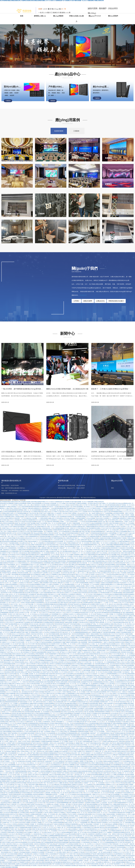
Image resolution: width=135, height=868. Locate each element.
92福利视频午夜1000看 (81, 801)
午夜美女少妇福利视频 (50, 854)
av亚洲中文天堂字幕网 (74, 722)
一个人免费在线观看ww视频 (41, 816)
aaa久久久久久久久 (122, 669)
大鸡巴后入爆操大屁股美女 (59, 710)
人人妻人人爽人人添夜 (12, 626)
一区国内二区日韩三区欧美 (59, 707)
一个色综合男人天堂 (9, 771)
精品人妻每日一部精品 (103, 730)
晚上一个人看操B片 (45, 737)
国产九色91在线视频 (88, 708)
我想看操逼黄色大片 (21, 689)
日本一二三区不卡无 (60, 675)
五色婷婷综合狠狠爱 (35, 839)
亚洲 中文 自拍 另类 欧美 (39, 608)
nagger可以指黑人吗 (95, 821)
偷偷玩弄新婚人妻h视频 (71, 622)
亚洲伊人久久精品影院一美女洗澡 (41, 599)
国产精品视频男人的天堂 (78, 713)
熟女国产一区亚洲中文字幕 (29, 728)
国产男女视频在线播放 (108, 611)
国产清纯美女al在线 (93, 616)
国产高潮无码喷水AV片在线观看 (117, 646)
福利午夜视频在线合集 (57, 637)
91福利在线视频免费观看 (68, 780)
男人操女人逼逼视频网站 (85, 799)
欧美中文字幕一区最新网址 (27, 756)
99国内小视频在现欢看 (97, 763)
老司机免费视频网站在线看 (126, 641)
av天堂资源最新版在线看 (114, 652)
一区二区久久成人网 (103, 689)
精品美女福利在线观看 (58, 809)
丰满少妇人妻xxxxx (15, 690)
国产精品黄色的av (109, 854)
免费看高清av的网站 (22, 856)
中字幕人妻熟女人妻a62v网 (75, 657)
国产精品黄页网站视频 (70, 617)
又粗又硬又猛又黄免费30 (9, 783)
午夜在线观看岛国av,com (94, 659)
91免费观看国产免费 (17, 750)
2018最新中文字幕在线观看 (23, 601)
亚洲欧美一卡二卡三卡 (79, 768)
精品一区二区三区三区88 (6, 616)
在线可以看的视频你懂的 (36, 622)
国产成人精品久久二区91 (69, 758)
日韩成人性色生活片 (53, 685)
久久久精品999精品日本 (13, 641)
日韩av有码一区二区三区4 (105, 864)
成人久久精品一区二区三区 (95, 644)
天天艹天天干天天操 (47, 823)
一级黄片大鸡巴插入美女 (9, 755)
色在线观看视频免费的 (79, 723)
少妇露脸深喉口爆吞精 (35, 626)
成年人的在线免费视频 (83, 733)
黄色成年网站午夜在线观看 (45, 707)
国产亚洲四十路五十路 (14, 829)
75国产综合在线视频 (76, 606)
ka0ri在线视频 (28, 629)
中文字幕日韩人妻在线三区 (77, 804)
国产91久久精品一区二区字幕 (20, 784)
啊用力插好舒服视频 (76, 846)
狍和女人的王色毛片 (114, 730)
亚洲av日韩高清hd (83, 593)
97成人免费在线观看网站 (99, 784)
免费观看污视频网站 (63, 841)
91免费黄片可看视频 (114, 639)
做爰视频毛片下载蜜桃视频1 (45, 794)
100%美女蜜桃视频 (29, 639)
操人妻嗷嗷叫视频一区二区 (80, 743)
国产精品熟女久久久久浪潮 (102, 614)
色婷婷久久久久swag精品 (71, 593)
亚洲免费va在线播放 (90, 803)
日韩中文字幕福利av (112, 692)
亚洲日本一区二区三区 (105, 728)
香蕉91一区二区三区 (112, 756)
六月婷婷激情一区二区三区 (99, 824)
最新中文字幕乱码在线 (52, 662)
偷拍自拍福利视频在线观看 (105, 687)
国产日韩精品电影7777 (25, 649)
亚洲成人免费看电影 (93, 641)
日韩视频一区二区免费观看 (115, 614)
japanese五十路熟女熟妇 (107, 599)
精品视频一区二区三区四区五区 (106, 707)
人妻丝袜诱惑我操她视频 (36, 601)
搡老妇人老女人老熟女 (12, 789)
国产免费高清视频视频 (116, 723)
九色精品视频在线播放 (101, 735)
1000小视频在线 (91, 823)
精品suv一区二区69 (88, 738)
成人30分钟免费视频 (70, 660)
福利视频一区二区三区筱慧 (105, 809)
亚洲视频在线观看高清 (116, 831)
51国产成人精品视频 (89, 712)
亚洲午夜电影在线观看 (10, 670)
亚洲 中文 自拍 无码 (123, 859)
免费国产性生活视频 (11, 781)
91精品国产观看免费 (22, 723)
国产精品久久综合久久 (121, 662)
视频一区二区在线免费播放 (54, 806)
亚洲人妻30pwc (64, 738)
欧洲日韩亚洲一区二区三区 (88, 614)
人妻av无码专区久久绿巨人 (88, 846)
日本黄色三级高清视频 (12, 705)
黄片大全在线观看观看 (49, 733)
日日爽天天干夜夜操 (12, 646)
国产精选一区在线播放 (114, 727)
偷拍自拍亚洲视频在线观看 (60, 604)
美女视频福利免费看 (117, 594)
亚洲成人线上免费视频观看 (42, 687)
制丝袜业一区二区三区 (8, 775)
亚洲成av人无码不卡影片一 (68, 775)
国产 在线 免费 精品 (51, 636)
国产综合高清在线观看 (34, 789)
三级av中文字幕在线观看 (55, 775)
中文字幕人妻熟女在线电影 (99, 677)
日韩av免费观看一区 (30, 687)
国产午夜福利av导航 (92, 601)
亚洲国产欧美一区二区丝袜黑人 (122, 637)
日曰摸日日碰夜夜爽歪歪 (46, 609)
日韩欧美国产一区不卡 (95, 733)
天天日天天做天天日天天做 (109, 846)
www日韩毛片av (46, 617)
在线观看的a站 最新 (108, 624)
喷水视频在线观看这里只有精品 (70, 799)
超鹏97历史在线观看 (73, 740)
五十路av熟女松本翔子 (83, 622)
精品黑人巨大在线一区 (106, 705)
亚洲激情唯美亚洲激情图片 (17, 687)
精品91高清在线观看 (75, 697)
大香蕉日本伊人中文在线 (30, 831)
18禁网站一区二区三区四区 (69, 644)
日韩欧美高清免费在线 (94, 705)
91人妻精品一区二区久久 (101, 652)
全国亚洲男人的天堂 (13, 613)
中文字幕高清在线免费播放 (45, 642)
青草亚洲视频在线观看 (128, 614)
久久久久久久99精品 (116, 616)
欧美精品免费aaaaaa (43, 611)
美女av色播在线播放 (35, 697)
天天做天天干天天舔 (90, 674)
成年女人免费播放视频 (86, 748)
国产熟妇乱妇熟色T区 (79, 849)
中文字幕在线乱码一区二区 (51, 852)
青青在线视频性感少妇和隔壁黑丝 (95, 636)
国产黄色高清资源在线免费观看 (46, 755)
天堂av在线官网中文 (51, 803)
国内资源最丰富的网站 (30, 821)
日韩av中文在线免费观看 (22, 694)
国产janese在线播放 (32, 670)
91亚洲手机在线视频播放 (106, 608)
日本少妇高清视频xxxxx (93, 728)
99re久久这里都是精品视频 (92, 723)
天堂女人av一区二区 (83, 844)
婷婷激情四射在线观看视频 (95, 627)
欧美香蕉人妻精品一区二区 (92, 656)
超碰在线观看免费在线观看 (94, 599)
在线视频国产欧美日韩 (87, 651)
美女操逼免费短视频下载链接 (119, 687)
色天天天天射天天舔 (40, 803)
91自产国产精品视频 (102, 804)
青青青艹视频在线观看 (51, 679)
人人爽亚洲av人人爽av (120, 667)
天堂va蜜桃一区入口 (11, 680)
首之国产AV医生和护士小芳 (127, 745)
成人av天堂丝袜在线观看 (42, 614)
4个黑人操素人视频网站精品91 (127, 689)
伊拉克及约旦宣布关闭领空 (120, 599)
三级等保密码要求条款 (103, 601)
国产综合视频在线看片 (67, 750)
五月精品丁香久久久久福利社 (115, 798)
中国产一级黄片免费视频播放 (75, 700)
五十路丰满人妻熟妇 (48, 813)
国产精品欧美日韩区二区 (65, 670)
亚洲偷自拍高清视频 (89, 750)
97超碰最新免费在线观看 (115, 766)
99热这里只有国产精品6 (120, 690)
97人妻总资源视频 (40, 606)
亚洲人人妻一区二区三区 (55, 750)
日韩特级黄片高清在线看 (126, 652)
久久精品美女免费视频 (44, 771)
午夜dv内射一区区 (66, 745)
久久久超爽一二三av (96, 799)
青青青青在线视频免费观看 (50, 829)
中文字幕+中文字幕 (13, 738)
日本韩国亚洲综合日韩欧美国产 (118, 619)
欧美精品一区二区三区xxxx (99, 715)
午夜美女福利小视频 (33, 784)
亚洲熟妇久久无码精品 (115, 776)
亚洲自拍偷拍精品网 (99, 665)
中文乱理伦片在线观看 (49, 632)
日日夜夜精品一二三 (22, 670)
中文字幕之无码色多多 (69, 599)
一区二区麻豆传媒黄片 (112, 715)
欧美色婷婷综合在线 (71, 647)
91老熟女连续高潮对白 (17, 732)
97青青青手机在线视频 (102, 725)
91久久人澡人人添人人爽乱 (23, 753)
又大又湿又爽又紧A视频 (31, 621)
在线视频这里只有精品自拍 (48, 675)
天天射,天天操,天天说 (102, 837)
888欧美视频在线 (103, 657)
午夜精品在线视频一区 (118, 672)
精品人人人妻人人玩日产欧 (36, 773)
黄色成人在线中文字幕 (43, 670)
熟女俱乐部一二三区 (34, 609)
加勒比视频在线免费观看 (52, 798)
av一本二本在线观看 (109, 722)
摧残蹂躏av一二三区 (114, 601)
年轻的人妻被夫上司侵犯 (74, 669)
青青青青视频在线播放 (50, 715)
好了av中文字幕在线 (97, 617)
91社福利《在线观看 (80, 765)
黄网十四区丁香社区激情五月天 (48, 783)
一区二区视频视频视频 (109, 662)
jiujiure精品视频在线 (79, 674)
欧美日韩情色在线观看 (83, 746)
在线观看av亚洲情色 (42, 621)
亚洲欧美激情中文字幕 (106, 821)
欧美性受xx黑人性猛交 (34, 796)
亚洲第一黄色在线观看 (80, 780)
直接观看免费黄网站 (112, 674)
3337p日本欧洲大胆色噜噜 (34, 842)
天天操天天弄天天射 (41, 717)
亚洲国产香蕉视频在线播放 (13, 766)
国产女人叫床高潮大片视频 (14, 847)
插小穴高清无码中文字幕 (111, 836)
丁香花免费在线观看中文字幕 (101, 664)
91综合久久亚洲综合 (85, 788)
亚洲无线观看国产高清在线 (84, 647)
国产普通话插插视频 (22, 627)
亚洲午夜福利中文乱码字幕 (76, 603)
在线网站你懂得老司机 (104, 641)
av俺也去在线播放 (72, 829)
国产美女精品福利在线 (112, 859)
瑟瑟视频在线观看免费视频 (91, 849)
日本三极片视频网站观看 (78, 730)
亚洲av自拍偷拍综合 (99, 755)
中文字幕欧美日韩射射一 (34, 819)
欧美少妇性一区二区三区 (122, 708)
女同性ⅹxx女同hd (66, 609)
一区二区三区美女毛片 (125, 827)
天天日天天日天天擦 (28, 657)
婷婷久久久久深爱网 (45, 804)
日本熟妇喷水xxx (43, 846)
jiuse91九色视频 (27, 832)
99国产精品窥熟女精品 (15, 788)
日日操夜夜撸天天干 (7, 851)
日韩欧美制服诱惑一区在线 (42, 654)
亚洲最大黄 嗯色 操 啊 (37, 829)
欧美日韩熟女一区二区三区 (87, 745)
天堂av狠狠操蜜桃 (35, 737)
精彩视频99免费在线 (92, 727)
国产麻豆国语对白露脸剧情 (63, 735)
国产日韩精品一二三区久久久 (50, 708)
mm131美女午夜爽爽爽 (33, 627)
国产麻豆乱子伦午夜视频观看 (78, 608)
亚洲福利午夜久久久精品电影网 (16, 639)
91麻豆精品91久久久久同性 (45, 809)
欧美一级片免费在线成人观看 (96, 637)
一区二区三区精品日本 (97, 662)
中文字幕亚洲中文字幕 (34, 664)
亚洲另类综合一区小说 (42, 634)
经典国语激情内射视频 (16, 715)
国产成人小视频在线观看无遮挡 (116, 804)
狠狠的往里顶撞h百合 (89, 766)
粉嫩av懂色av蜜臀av (72, 703)
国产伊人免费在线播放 (71, 715)
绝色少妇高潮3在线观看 (28, 712)
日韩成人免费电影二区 (103, 639)
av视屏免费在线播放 (82, 641)
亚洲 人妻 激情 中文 (111, 786)
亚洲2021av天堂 (45, 626)
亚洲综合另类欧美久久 (74, 680)
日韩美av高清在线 (118, 763)
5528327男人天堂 (14, 806)
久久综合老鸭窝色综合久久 (56, 765)
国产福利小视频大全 (14, 637)
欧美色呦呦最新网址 (97, 642)
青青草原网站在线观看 (34, 682)
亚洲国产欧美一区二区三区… (64, 636)
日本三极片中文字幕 (45, 776)
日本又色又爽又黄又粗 (61, 703)
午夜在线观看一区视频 (125, 725)
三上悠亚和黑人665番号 (11, 677)
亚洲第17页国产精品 (23, 789)
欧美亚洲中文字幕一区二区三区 (68, 654)
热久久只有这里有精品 (106, 594)
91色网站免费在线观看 (93, 660)
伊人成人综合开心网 (12, 834)
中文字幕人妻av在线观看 (124, 651)
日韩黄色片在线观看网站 (101, 798)
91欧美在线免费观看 (66, 664)
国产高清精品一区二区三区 (96, 722)
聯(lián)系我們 (113, 16)
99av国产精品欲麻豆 (121, 702)
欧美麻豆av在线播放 (38, 703)
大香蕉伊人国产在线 (32, 775)
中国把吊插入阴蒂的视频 (124, 768)
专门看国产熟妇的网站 (12, 733)
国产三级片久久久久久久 (15, 841)
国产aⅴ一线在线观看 (23, 675)
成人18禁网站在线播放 (17, 606)
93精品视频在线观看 (34, 677)
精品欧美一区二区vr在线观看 (93, 753)
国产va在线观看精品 (81, 646)
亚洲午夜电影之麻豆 (119, 707)
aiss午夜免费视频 (54, 614)
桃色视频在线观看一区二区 (23, 737)
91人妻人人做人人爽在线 (20, 809)
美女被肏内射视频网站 (49, 703)
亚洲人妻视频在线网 (107, 627)
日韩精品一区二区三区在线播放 (115, 680)
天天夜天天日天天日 (47, 834)
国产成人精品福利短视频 (85, 690)
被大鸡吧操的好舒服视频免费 (48, 753)
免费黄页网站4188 (83, 718)
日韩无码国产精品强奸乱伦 (74, 604)
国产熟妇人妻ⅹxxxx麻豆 (15, 799)
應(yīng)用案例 (58, 16)
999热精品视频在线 (44, 723)
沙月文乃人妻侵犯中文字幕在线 (77, 852)
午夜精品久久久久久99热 (57, 732)
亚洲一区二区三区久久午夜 (35, 781)
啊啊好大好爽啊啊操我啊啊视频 (88, 685)
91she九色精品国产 (63, 751)
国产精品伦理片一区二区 (56, 627)
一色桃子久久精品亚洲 (108, 642)
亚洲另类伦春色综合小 (94, 718)
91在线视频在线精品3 (48, 622)
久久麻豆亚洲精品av (29, 803)
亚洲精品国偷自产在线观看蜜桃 (84, 617)
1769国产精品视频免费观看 (11, 624)
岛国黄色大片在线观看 (69, 637)
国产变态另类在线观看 (15, 778)
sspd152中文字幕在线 (45, 763)
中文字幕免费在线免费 (103, 593)
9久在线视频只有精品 (9, 669)
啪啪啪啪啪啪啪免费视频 (72, 705)
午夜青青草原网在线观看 (92, 864)
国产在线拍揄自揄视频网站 (42, 745)
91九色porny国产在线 (22, 781)
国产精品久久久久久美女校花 (80, 687)
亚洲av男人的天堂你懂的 (18, 619)
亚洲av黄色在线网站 (16, 712)
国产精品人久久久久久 (14, 652)
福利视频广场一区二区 (118, 809)
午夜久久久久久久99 (106, 694)
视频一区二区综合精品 (37, 604)
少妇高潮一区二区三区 (34, 674)
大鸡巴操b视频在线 (57, 862)
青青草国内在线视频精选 (35, 675)
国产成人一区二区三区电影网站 (62, 695)
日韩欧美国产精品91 (94, 622)
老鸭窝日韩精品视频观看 (89, 806)
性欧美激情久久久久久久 (111, 780)
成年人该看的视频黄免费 (86, 741)
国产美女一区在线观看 (40, 679)
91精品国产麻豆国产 (107, 799)
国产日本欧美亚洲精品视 (87, 680)
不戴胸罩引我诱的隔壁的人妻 (73, 642)
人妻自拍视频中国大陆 (8, 660)
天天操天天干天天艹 (15, 603)
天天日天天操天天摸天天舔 (118, 596)
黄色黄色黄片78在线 (125, 806)
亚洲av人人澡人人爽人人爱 (100, 680)
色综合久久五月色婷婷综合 (78, 596)
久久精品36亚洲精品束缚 (118, 622)
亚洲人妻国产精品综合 (63, 603)
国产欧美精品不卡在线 (104, 619)
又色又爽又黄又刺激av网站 (74, 755)
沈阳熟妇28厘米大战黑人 (37, 632)
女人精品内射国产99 (47, 781)
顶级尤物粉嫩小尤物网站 (89, 670)
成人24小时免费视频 (23, 624)
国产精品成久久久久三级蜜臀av (90, 657)
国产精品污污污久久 (44, 656)
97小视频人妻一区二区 (37, 832)
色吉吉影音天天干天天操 (87, 631)
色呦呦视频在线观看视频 (69, 786)
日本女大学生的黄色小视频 (99, 814)
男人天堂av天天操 (42, 831)
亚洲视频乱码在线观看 (113, 657)
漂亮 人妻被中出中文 (11, 741)
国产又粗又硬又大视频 (27, 730)
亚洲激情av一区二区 (122, 598)
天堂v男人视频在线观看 (118, 743)
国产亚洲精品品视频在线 (119, 733)
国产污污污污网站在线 (20, 804)
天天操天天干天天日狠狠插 (72, 613)
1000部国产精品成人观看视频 (91, 710)
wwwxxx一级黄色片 (121, 644)
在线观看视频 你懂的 (41, 665)
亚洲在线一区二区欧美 (32, 738)
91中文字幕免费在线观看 (116, 593)
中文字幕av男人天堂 (129, 809)
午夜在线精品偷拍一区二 (120, 626)
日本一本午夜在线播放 (82, 839)
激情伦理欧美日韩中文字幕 (31, 713)
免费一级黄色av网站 (72, 707)
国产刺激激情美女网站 (122, 784)
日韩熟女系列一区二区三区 (81, 627)
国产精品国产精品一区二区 (84, 866)
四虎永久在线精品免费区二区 (79, 636)
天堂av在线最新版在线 (105, 634)
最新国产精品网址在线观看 (47, 789)
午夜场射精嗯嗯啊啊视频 (62, 803)
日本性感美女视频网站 (72, 771)
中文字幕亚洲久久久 (129, 606)
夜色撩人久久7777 (6, 712)
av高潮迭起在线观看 (73, 844)
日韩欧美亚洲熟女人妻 (17, 798)
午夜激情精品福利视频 (6, 608)
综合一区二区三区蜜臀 (127, 654)
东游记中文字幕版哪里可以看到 (21, 862)
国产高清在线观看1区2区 (127, 793)
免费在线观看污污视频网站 (10, 710)
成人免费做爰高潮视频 (119, 862)
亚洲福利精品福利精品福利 (24, 743)
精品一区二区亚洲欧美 (64, 851)
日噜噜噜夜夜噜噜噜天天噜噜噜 (102, 712)
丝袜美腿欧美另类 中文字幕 (26, 791)
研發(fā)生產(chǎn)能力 (76, 19)
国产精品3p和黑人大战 (97, 857)
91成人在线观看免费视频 (86, 756)
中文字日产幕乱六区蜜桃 (75, 751)
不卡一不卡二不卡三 (109, 637)
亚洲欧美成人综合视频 (40, 662)
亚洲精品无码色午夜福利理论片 (65, 601)
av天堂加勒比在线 (122, 756)
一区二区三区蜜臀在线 (93, 619)
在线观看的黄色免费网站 (119, 832)
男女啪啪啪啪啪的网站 (33, 723)
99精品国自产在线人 (27, 599)
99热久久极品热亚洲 (69, 781)
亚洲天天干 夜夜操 (13, 852)
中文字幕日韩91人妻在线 (38, 629)
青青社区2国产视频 (98, 669)
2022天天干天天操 (123, 713)
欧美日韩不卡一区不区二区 (74, 672)
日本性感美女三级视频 (116, 773)
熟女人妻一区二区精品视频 (124, 823)
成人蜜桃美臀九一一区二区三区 (82, 594)
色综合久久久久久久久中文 (40, 690)
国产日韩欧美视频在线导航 (94, 743)
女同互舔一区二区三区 (96, 672)
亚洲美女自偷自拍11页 (17, 654)
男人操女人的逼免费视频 (9, 765)
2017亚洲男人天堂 (35, 866)
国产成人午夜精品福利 (23, 609)
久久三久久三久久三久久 (82, 770)
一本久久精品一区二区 (35, 613)
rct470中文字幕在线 (54, 738)
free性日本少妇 (103, 789)
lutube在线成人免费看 (24, 823)
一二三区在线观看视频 (10, 861)
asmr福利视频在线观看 (116, 718)
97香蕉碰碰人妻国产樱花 (97, 866)
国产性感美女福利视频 (38, 692)
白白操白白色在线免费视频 (41, 596)
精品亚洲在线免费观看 (84, 854)
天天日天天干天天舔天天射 (125, 738)
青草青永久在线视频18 (55, 664)
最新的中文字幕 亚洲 (121, 665)
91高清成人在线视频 (27, 715)
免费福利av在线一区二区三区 (69, 616)
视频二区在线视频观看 (9, 745)
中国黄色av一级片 (7, 849)
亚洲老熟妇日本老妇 (119, 642)
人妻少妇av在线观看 (59, 727)
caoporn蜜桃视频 (121, 866)
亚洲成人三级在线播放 (67, 766)
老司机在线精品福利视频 (31, 631)
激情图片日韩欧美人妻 (56, 760)
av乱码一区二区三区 (69, 632)
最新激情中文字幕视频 (98, 684)
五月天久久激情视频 (53, 596)
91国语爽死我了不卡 (120, 748)
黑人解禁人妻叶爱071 (20, 660)
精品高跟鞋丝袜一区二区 (18, 611)
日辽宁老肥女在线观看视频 (81, 659)
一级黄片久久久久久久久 (27, 690)
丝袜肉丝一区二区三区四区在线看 (76, 698)
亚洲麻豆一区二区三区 (74, 811)
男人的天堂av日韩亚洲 (109, 695)
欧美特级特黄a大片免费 (10, 601)
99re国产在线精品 (80, 786)
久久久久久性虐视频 (85, 624)
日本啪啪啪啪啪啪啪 (97, 682)
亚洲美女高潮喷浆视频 (6, 596)
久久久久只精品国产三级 (22, 664)
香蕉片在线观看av (67, 611)
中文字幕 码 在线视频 (63, 665)
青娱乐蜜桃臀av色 (27, 651)
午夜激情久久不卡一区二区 (122, 636)
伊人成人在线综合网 (117, 604)
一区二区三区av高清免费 (118, 647)
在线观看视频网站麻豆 (100, 750)
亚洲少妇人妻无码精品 (10, 758)
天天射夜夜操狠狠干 (14, 727)
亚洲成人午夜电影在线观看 (39, 748)
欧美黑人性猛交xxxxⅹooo (58, 613)
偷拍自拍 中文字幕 (52, 667)
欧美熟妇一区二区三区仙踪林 (53, 606)
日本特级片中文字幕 (24, 613)
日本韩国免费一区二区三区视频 (60, 741)
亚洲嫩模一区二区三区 (102, 698)
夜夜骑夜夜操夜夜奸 (103, 727)
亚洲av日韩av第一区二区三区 (121, 624)
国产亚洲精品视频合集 (73, 788)
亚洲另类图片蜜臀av (69, 725)
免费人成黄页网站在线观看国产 (77, 803)
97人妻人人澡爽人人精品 (30, 760)
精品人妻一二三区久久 (112, 631)
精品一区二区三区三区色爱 (83, 819)
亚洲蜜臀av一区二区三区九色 (94, 760)
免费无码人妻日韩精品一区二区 (52, 861)
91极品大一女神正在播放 (113, 677)
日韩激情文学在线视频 (108, 667)
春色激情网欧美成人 (49, 629)
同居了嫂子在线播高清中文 (120, 770)
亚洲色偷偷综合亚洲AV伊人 (79, 621)
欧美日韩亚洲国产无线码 (74, 662)
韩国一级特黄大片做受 (120, 856)
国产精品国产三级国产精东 (48, 669)
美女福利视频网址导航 (90, 725)
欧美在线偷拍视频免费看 (40, 652)
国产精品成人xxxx (115, 851)
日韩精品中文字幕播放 (66, 621)
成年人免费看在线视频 (94, 632)
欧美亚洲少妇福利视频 (84, 740)
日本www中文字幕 (50, 778)
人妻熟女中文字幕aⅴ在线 (59, 647)
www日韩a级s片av (107, 647)
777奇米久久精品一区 (73, 649)
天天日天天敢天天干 (21, 722)
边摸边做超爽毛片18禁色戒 (41, 750)
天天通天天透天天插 (90, 692)
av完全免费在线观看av (52, 717)
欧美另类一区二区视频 (6, 657)
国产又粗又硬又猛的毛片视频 (110, 617)
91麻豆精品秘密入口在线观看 (13, 679)
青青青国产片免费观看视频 (87, 665)
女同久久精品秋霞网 (58, 743)
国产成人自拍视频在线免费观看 (12, 793)
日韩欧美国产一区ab (34, 846)
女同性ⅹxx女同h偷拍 (87, 677)
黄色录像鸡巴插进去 (47, 598)
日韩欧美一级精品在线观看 (92, 634)
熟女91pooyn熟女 (57, 609)
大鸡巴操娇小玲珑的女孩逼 (27, 836)
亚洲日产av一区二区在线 (19, 725)
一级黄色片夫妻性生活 (117, 834)
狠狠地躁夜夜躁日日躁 (107, 733)
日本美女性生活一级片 (124, 609)
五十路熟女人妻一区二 (99, 751)
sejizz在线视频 (22, 738)
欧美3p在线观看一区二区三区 (9, 644)
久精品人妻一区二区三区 (59, 720)
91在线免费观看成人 (40, 603)
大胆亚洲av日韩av (114, 641)
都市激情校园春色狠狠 (125, 601)
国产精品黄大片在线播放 (91, 713)
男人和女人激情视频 (21, 745)
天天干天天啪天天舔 (47, 720)
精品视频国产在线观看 (64, 685)
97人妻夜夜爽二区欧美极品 (50, 793)
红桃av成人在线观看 (108, 763)
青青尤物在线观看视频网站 (44, 616)
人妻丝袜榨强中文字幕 (6, 593)
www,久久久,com (4, 636)
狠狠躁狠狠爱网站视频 (61, 649)
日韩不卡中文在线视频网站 (70, 702)
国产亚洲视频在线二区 (50, 756)
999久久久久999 (86, 672)
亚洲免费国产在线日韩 (81, 599)
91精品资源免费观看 (90, 808)
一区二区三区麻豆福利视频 (48, 680)
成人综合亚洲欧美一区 (127, 670)
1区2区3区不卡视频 (109, 856)
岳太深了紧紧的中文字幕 (46, 659)
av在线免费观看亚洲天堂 (41, 639)
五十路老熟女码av (76, 798)
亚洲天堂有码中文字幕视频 (107, 818)
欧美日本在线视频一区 (8, 776)
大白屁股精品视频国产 (99, 708)
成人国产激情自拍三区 (61, 629)
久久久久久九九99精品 (46, 796)
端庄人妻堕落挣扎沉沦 (24, 720)
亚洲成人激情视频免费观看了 (97, 836)
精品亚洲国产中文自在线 (50, 773)
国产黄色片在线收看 (11, 770)
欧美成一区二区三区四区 (57, 725)
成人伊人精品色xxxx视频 (75, 651)
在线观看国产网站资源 (125, 685)
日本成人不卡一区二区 (17, 657)
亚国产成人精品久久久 (95, 819)
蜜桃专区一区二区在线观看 (128, 656)
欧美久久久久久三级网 (110, 755)
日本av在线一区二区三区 (107, 659)
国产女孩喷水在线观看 (91, 768)
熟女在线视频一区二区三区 (73, 857)
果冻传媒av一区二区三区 (55, 745)
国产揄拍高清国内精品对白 (126, 730)
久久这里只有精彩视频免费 (45, 593)
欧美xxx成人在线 (43, 751)
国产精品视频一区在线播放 (114, 793)
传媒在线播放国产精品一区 (66, 634)
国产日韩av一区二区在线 (97, 624)
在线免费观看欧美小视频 (124, 617)
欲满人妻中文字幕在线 (110, 751)
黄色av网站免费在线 (69, 859)
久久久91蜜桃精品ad (36, 641)
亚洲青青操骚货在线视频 (22, 819)
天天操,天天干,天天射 (123, 603)
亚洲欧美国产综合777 (55, 619)
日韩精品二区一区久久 (98, 842)
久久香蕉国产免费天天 (11, 743)
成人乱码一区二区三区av (106, 660)
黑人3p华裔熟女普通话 (24, 813)
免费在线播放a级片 (116, 670)
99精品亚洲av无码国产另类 (44, 725)
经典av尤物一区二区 (34, 710)
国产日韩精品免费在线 (26, 598)
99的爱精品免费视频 (24, 698)
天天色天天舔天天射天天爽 (56, 611)
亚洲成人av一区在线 (122, 780)
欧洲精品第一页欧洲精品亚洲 (25, 854)
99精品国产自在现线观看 (36, 813)
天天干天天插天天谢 (26, 788)
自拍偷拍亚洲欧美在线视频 (42, 619)
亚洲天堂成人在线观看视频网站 (82, 821)
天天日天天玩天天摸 (116, 634)
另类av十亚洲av (38, 617)
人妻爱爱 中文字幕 (83, 761)
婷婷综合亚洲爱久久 (44, 627)
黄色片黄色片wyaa (66, 712)
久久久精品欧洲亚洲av (36, 834)
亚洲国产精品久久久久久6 (6, 682)
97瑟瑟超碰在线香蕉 (81, 727)
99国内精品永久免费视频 (65, 730)
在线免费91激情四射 (88, 603)
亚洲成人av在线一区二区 (70, 823)
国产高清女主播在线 (20, 669)
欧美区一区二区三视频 (27, 608)
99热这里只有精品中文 (124, 837)
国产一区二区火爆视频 (92, 861)
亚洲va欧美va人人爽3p (66, 656)
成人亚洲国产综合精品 (14, 756)
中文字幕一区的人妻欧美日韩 (35, 702)
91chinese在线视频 (91, 832)
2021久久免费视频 (63, 614)
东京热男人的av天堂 (71, 720)
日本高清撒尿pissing (70, 728)
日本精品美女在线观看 (85, 694)
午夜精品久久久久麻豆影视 (97, 740)
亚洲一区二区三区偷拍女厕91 (84, 715)
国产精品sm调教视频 (30, 619)
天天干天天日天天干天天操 (38, 778)
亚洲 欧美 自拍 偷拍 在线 (35, 624)
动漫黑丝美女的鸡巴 (18, 617)
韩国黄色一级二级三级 (23, 677)
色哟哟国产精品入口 (117, 627)
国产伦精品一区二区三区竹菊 (79, 832)
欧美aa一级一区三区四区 (40, 841)
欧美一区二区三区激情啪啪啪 (75, 738)
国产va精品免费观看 (13, 791)
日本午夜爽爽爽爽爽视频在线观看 (100, 697)
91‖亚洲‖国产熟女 (69, 659)
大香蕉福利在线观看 (19, 662)
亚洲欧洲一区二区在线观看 (125, 631)
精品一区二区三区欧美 (112, 603)
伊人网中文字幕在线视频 (46, 710)
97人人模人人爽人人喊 (97, 690)
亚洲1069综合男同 (79, 725)
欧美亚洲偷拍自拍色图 (91, 596)
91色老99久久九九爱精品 (74, 614)
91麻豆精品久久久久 (52, 594)
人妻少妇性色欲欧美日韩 (115, 664)
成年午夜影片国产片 (45, 866)
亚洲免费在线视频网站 (128, 594)
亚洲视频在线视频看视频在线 (103, 670)
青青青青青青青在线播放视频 (61, 842)
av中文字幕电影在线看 (63, 718)
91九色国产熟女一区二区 (110, 866)
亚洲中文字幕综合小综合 (18, 684)
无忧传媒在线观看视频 (96, 647)
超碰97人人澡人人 (63, 717)
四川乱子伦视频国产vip (121, 857)
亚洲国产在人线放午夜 (81, 834)
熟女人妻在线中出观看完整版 (30, 768)
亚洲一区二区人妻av (106, 604)
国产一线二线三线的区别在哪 (103, 852)
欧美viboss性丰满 (59, 632)
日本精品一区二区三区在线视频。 (97, 732)
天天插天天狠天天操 (128, 829)
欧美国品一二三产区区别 (85, 649)
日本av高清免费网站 (116, 656)
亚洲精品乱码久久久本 (70, 727)
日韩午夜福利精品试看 (36, 727)
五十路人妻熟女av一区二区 (32, 763)
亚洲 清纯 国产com (84, 722)
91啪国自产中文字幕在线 (52, 608)
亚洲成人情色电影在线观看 (28, 603)
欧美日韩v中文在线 (5, 806)
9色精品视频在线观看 (119, 841)
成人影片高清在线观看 (51, 603)
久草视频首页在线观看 (58, 659)
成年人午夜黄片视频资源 (65, 692)
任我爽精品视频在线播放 (96, 667)
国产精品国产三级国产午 (76, 652)
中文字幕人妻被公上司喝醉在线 (73, 677)
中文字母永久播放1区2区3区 (47, 694)
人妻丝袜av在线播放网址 (40, 844)
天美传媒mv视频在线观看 (55, 723)
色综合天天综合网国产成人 (43, 728)
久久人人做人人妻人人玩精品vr (108, 746)
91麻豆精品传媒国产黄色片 (102, 776)
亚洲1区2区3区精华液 (69, 801)
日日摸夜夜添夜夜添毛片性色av (122, 682)
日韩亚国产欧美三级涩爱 (62, 773)
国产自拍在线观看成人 (87, 669)
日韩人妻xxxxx (125, 831)
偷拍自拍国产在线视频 (98, 856)
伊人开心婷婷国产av (83, 598)
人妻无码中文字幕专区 (43, 808)
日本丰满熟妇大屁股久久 (61, 694)
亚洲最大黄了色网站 (127, 616)
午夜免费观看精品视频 (62, 740)
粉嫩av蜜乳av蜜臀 (15, 632)
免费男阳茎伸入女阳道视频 (94, 801)
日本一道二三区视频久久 (13, 703)
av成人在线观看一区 (56, 804)
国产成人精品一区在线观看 (43, 732)
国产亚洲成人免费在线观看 (61, 682)
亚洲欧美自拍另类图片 (7, 862)
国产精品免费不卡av (52, 690)
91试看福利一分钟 (106, 834)
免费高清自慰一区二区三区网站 (34, 722)
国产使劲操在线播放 (118, 608)
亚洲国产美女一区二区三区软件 (122, 611)
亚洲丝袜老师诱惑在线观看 (51, 651)
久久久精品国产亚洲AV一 (118, 758)
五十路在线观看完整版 (112, 735)
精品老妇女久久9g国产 (94, 746)
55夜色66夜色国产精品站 (61, 624)
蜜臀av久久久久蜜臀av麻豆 (58, 646)
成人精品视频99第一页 (104, 831)
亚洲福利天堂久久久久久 (55, 808)
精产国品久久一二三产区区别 (28, 847)
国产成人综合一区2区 (68, 723)
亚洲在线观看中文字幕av (24, 646)
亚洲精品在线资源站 (108, 690)
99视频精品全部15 (86, 604)
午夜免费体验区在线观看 (68, 808)
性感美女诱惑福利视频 (81, 760)
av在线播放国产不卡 (37, 758)
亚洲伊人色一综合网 (39, 836)
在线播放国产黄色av (127, 723)
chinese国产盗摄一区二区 (111, 700)
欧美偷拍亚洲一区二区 (89, 776)
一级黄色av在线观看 (114, 689)
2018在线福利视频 (105, 718)
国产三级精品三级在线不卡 (70, 598)
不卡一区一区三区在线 (30, 614)
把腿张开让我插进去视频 (87, 629)
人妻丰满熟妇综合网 (52, 818)
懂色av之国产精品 (54, 670)
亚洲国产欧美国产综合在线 (33, 804)
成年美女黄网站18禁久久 (124, 839)
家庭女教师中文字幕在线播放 (60, 698)
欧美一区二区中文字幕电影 (58, 660)
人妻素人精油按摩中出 (109, 703)
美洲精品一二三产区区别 (104, 851)
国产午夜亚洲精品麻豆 (106, 753)
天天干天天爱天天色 (20, 621)
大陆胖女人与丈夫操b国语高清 (119, 694)
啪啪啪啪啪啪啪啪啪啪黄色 (95, 626)
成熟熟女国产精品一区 (55, 687)
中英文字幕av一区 (16, 608)
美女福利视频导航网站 (122, 717)
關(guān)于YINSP (95, 16)
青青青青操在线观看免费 (109, 649)
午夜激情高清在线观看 (109, 636)
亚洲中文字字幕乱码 (49, 657)
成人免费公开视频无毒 (63, 818)
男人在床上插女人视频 (128, 660)
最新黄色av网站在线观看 (59, 705)
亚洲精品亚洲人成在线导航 (81, 626)
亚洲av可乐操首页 (79, 859)
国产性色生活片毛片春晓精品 (63, 753)
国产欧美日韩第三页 (24, 773)
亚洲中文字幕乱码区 (126, 697)
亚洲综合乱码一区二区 (105, 656)
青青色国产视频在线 (11, 751)
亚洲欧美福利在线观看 (74, 842)
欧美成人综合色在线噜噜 (106, 758)
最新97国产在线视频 (125, 813)
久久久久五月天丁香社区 (57, 866)
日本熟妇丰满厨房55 (9, 621)
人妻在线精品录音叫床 (27, 692)
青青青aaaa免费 (101, 720)
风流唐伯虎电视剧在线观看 (23, 861)
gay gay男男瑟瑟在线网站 (64, 631)
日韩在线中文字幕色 (111, 717)
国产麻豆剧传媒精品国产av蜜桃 (58, 771)
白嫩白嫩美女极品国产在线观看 (109, 839)
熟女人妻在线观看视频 (81, 660)
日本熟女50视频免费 (10, 694)
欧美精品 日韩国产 (11, 659)
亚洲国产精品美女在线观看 (109, 644)
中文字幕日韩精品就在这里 (62, 778)
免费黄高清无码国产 (98, 737)
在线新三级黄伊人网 (106, 743)
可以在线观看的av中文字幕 (103, 606)
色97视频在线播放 (127, 834)
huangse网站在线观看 (98, 700)
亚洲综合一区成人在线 (115, 697)
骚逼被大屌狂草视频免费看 (47, 682)
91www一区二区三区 (71, 684)
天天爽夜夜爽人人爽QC (47, 743)
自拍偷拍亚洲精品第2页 (94, 654)
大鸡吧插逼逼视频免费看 (12, 700)
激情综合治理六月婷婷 (24, 697)
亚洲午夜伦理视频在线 (82, 720)
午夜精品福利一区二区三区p (88, 735)
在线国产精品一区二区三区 (111, 740)
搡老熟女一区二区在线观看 (31, 811)
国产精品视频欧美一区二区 (118, 864)
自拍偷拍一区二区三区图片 (46, 677)
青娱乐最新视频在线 (43, 644)
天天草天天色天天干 (10, 622)
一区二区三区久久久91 (28, 841)
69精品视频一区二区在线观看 (41, 712)
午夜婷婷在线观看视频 (58, 823)
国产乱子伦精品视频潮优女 (44, 637)
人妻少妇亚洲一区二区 (82, 616)
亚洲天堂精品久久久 (110, 708)
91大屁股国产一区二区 (87, 783)
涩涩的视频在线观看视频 (21, 776)
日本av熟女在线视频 (107, 672)
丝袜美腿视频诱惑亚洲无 (19, 826)
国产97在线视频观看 (48, 758)
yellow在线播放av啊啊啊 (121, 703)
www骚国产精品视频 (78, 750)
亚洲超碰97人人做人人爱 (9, 695)
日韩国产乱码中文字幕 (48, 672)
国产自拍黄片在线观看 (74, 841)
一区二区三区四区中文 (23, 626)
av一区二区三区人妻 (17, 651)
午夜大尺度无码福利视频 (65, 596)
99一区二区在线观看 (110, 665)
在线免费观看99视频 (48, 604)
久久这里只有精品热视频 (30, 732)
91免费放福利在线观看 (125, 657)
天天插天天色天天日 (9, 857)
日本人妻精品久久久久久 (56, 626)
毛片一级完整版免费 (68, 821)
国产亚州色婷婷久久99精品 (107, 847)
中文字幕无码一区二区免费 (79, 611)
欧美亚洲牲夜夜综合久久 (96, 695)
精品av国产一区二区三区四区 (117, 791)
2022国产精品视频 (60, 715)
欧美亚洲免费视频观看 (114, 613)
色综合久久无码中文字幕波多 (33, 695)
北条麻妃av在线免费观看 (22, 864)
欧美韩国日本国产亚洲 (46, 674)
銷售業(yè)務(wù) (40, 16)
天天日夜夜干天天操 (81, 809)
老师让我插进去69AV (17, 596)
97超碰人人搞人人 (75, 748)
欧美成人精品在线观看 (129, 680)
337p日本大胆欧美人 (72, 814)
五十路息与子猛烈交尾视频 (31, 611)
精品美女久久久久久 (14, 836)
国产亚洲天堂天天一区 (55, 768)
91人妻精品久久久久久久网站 (79, 619)
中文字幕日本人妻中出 (16, 599)
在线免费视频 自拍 (7, 629)
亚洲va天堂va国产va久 (12, 786)
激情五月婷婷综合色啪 (128, 664)
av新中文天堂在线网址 (29, 654)
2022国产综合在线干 (71, 746)
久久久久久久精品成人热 (29, 606)
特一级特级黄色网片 (21, 755)
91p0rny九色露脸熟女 (82, 707)
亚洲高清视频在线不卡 (68, 627)
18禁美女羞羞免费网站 (32, 647)
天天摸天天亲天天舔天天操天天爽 (20, 746)
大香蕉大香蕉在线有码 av (98, 771)
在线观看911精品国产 (87, 609)
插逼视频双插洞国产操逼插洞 (55, 799)
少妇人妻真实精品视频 (114, 745)
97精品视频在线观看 (75, 735)
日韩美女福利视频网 (94, 702)
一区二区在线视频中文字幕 (12, 667)
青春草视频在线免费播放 (91, 730)
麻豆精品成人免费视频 (68, 765)
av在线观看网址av (6, 606)
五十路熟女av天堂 (82, 829)
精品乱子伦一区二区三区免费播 (122, 695)
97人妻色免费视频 (113, 651)
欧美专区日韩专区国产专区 (120, 621)
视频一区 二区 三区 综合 (19, 763)
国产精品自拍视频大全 (36, 672)
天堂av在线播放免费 (58, 702)
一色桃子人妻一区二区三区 (39, 636)
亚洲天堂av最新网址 (71, 641)
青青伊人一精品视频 (33, 707)
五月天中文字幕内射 (115, 712)
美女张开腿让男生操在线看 (31, 593)
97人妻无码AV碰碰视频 (66, 687)
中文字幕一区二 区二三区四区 (24, 758)
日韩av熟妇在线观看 (65, 639)
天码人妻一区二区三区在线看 (89, 606)
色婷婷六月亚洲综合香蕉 (48, 624)
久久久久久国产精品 (26, 604)
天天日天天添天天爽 (77, 609)
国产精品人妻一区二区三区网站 (105, 621)
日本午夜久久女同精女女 (18, 821)
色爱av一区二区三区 (37, 788)
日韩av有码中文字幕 (65, 606)
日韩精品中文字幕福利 (107, 626)
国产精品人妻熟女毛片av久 (125, 715)
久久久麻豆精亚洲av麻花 (30, 665)
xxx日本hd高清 (114, 713)
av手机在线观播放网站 (42, 766)
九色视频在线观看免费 (46, 741)
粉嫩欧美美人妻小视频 (28, 780)
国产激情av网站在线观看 (41, 594)
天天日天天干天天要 (96, 694)
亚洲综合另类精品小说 (96, 841)
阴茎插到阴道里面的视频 (45, 864)
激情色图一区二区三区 (105, 622)
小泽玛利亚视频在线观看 (32, 826)
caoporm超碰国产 (60, 819)
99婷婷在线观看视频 (39, 657)
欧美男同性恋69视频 (94, 770)
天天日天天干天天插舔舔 (108, 760)
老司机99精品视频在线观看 (74, 827)
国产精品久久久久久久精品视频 (109, 801)
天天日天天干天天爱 (28, 798)
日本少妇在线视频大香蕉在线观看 (26, 733)
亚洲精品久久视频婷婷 (18, 629)
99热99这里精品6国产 (50, 700)
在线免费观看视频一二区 (105, 616)
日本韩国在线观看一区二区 (112, 826)
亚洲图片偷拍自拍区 (15, 672)
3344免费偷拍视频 (33, 637)
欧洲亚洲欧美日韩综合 (123, 740)
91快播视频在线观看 (92, 621)
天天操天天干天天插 (46, 613)
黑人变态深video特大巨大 (74, 667)
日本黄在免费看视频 (115, 806)
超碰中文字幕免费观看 (34, 659)
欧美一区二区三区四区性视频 (72, 737)
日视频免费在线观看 (5, 780)
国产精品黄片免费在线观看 (67, 689)
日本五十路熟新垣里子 (87, 751)
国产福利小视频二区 (25, 632)
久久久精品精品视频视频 (65, 832)
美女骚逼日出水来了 (52, 665)
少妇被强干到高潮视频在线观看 (123, 632)
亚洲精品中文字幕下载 (112, 768)
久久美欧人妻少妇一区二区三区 (12, 594)
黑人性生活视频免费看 (99, 609)
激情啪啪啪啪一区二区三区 (48, 649)
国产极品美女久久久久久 (119, 675)
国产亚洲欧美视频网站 (16, 780)
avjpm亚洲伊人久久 (74, 818)
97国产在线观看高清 (52, 837)
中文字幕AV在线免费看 (93, 646)
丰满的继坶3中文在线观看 (37, 852)
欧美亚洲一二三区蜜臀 (58, 794)
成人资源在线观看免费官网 (57, 763)
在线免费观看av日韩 (122, 775)
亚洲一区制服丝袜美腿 (16, 728)
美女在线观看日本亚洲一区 (55, 644)
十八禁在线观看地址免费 (113, 813)
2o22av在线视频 (79, 796)
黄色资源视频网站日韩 (18, 849)
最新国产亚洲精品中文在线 (74, 784)
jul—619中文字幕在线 (30, 684)
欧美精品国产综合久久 (77, 670)
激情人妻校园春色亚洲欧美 (54, 780)
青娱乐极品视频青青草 (37, 708)
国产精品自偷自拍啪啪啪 (91, 804)
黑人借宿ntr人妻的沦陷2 (111, 598)
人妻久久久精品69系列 (97, 649)
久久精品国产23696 (118, 659)
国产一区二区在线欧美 (87, 784)
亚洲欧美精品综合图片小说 (92, 608)
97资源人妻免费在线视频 (77, 837)
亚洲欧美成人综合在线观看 (60, 784)
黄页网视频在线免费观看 (45, 660)
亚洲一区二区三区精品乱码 (57, 599)
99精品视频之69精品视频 (11, 867)
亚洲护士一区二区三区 (31, 851)
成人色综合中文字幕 (42, 631)
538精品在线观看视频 (38, 715)
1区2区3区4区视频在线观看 (63, 697)
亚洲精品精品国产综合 (83, 702)
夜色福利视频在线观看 (36, 720)
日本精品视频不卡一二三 (99, 603)
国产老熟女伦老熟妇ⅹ (22, 659)
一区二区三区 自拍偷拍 (70, 794)
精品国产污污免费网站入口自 (45, 647)
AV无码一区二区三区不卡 (49, 827)
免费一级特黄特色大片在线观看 (66, 594)
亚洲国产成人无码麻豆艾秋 (103, 806)
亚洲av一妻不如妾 (125, 776)
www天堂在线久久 (15, 598)
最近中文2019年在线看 (18, 642)
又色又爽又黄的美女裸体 (48, 788)
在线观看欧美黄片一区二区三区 (107, 702)
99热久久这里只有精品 (17, 665)
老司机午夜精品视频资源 (104, 713)
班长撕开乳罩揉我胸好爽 (22, 707)
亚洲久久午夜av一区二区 (47, 695)
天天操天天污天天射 (21, 765)
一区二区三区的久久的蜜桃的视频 (45, 857)
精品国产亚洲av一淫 (21, 695)
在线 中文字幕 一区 (15, 604)
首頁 (22, 16)
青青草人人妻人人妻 (86, 697)
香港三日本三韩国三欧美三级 (17, 614)
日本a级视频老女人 (6, 801)
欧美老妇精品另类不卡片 (85, 613)
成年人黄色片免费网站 (61, 814)
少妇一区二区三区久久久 (32, 660)
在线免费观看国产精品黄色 (31, 794)
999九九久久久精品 (53, 631)
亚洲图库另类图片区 (96, 604)
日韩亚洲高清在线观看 (29, 750)
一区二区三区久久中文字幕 (31, 642)
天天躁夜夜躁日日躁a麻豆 (70, 866)
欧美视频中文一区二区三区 (9, 723)
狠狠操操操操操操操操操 (11, 702)
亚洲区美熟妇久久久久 (81, 728)
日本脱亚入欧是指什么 (52, 841)
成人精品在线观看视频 (55, 712)
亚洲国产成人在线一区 (38, 700)
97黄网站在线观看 (47, 698)
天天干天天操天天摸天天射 (119, 819)
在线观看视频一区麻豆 (86, 642)
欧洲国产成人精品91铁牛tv (19, 851)
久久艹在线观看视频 (82, 823)
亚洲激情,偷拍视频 (69, 776)
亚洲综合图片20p (109, 771)
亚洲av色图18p (47, 824)
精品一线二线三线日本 (125, 677)
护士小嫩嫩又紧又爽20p (62, 783)
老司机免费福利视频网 (97, 775)
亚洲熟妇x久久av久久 (111, 784)
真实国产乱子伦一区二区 (69, 796)
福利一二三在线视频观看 (17, 768)
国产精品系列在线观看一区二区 (33, 669)
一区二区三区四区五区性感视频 (77, 789)
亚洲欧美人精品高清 (31, 634)
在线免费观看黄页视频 (66, 619)
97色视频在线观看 (14, 720)
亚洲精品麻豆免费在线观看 (62, 680)
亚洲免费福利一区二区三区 (48, 856)
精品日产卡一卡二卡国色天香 (21, 682)
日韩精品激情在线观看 (6, 746)
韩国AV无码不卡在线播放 (80, 601)
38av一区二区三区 (92, 720)
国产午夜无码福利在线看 (73, 624)
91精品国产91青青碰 (128, 629)
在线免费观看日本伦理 (28, 596)
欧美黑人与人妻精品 (32, 616)
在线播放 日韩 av (23, 637)
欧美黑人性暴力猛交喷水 (58, 593)
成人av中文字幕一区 (7, 750)
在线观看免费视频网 (96, 811)
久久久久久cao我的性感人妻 (122, 684)
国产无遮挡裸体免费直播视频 (108, 632)
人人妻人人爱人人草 (58, 598)
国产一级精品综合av (62, 679)
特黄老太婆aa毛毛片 (57, 674)
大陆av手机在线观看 (19, 631)
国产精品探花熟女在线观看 (26, 806)
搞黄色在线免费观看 (101, 692)
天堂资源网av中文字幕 (121, 788)
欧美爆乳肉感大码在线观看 (25, 761)
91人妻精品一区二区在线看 (48, 814)
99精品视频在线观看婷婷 (54, 621)
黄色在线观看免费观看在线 (84, 763)
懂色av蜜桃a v (128, 596)
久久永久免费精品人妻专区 (126, 794)
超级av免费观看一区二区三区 (25, 748)
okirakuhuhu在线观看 (16, 730)
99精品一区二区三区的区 (100, 631)
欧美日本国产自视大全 (6, 798)
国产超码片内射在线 (36, 743)
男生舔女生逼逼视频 (11, 647)
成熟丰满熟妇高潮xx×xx (33, 776)
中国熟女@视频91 (35, 741)
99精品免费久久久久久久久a (51, 692)
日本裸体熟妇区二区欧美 (49, 722)
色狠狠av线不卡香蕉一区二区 (11, 735)
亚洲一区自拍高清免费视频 (57, 617)
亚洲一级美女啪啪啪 (95, 594)
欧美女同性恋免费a (92, 593)
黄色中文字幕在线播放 (78, 664)
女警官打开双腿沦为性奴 (60, 641)
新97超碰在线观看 (22, 702)
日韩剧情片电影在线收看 (98, 748)
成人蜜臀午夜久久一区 (108, 862)
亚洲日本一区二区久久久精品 (48, 819)
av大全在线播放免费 (43, 775)
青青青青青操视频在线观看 (73, 629)
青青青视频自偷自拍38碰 (61, 788)
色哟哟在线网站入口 (116, 728)
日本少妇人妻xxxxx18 (11, 748)
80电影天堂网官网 (108, 741)
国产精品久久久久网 (36, 649)
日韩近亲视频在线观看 (54, 634)
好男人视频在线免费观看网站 (26, 816)
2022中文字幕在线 (111, 732)
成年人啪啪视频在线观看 (19, 656)
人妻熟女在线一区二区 (48, 727)
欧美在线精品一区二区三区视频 (123, 649)
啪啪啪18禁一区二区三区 (91, 639)
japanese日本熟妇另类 (44, 826)
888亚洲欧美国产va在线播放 (27, 594)
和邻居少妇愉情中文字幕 (126, 789)
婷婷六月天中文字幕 (5, 811)
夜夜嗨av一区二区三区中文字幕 (101, 629)
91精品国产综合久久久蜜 (53, 652)
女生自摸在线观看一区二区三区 (94, 611)
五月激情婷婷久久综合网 (76, 708)
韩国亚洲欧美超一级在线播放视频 (39, 667)
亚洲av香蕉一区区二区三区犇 (10, 609)
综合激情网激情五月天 (119, 854)
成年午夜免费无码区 (51, 740)
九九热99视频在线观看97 (24, 852)
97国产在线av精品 (76, 631)
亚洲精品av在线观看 (104, 646)
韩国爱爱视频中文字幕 (55, 654)
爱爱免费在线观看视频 (115, 796)
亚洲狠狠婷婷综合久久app (94, 839)
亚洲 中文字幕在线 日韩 (11, 675)
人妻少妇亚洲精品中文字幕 (27, 652)
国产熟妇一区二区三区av (30, 857)
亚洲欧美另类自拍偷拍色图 (106, 710)
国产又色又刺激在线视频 (11, 854)
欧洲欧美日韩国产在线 (82, 654)
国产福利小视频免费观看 (127, 613)
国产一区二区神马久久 (101, 674)
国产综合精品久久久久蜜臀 (104, 596)
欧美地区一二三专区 (28, 617)
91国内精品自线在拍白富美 (33, 783)
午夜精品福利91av (123, 698)
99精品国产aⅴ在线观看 (112, 808)
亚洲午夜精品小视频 (79, 766)
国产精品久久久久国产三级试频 (51, 730)
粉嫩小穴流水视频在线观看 (112, 609)
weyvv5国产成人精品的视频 (85, 824)
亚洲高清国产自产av (37, 598)
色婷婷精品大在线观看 (23, 824)
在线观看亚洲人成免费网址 (94, 834)
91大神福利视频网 (127, 798)
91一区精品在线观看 (129, 778)
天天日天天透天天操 (90, 852)
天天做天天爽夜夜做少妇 (53, 639)
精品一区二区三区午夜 (50, 735)
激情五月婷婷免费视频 (66, 713)
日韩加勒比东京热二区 (68, 626)
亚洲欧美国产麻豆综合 (99, 827)
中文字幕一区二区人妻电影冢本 (122, 771)
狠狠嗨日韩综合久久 (122, 814)
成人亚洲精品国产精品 (93, 758)
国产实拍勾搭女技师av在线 (106, 770)
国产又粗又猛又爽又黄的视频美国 (100, 613)
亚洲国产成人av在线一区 (30, 717)
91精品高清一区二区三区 (83, 836)
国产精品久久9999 (10, 804)
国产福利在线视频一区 (24, 667)
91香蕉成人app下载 (117, 660)
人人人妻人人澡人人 (125, 851)
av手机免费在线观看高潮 (18, 593)
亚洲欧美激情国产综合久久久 (61, 789)
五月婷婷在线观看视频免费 (32, 656)
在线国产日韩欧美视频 (33, 771)
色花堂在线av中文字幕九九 (117, 606)
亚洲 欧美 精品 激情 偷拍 (18, 713)
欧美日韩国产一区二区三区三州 (96, 598)
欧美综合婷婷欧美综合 (99, 738)
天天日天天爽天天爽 (32, 644)
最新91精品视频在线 (47, 862)
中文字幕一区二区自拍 (96, 788)
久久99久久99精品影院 (82, 644)
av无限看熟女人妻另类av (62, 669)
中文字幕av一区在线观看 (95, 862)
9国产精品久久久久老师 (64, 608)
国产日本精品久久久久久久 (117, 852)
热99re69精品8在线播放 (92, 781)
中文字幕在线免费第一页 (104, 861)
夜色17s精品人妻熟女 (125, 639)
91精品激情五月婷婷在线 (78, 656)
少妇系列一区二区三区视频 (78, 692)
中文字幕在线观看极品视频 (7, 631)
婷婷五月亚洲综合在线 (26, 636)
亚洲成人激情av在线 (10, 722)
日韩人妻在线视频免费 (14, 636)
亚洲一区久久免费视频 (23, 710)
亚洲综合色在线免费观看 (21, 842)
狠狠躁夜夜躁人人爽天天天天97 (68, 836)
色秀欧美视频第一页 (89, 664)
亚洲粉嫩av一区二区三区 (10, 627)
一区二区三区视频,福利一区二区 (84, 684)
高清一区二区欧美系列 (100, 826)
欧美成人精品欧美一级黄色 (116, 629)
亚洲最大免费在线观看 (107, 841)
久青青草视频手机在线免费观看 (48, 697)
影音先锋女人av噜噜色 (109, 682)
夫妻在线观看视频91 (42, 685)
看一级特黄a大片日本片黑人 (50, 601)
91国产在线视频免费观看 (47, 842)
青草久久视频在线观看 (127, 634)
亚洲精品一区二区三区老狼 (80, 689)
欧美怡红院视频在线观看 (74, 682)
